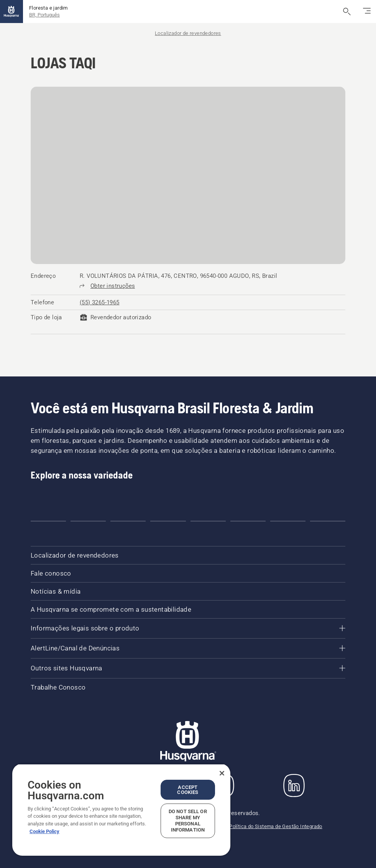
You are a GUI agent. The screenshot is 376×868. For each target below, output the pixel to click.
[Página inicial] (11, 12)
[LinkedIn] (294, 785)
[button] (48, 521)
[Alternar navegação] (367, 12)
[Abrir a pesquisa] (347, 12)
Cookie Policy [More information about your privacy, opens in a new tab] (44, 831)
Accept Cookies (188, 790)
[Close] (222, 773)
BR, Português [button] (44, 15)
